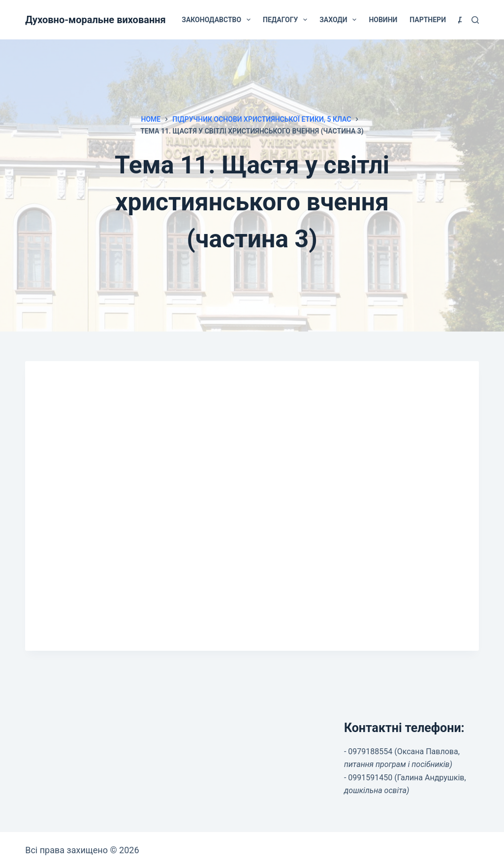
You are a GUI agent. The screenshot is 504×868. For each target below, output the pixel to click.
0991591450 (370, 778)
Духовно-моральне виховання (95, 20)
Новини (383, 20)
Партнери (428, 20)
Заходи (340, 20)
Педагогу (287, 20)
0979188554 (370, 751)
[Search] (475, 20)
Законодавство (218, 20)
